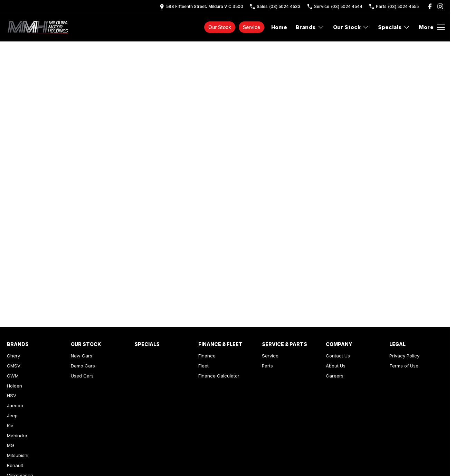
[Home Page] (39, 27)
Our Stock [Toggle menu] (351, 27)
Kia (10, 426)
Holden (15, 386)
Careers (335, 376)
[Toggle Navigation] (432, 27)
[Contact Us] (201, 6)
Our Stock (220, 27)
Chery (13, 356)
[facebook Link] (430, 6)
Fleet (203, 366)
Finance (207, 356)
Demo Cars (83, 366)
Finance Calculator (219, 376)
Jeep (12, 416)
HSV (12, 395)
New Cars (82, 356)
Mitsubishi (18, 455)
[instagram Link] (440, 6)
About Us (336, 366)
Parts (267, 366)
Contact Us (338, 356)
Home (279, 27)
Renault (15, 465)
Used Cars (82, 376)
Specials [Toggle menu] (394, 27)
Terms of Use (404, 366)
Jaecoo (15, 405)
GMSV (14, 366)
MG (11, 445)
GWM (13, 376)
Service (252, 27)
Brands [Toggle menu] (310, 27)
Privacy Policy (404, 356)
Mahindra (17, 436)
